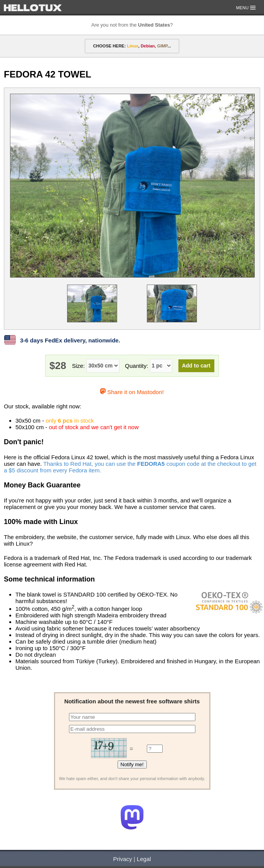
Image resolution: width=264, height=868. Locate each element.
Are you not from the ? (132, 25)
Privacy (122, 859)
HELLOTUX (33, 8)
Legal (144, 859)
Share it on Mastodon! (132, 392)
